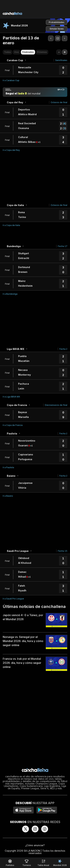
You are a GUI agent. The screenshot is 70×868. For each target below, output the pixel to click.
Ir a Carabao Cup (11, 80)
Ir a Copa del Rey (11, 150)
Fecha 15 (63, 551)
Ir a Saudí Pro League (13, 599)
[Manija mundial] (35, 92)
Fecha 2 (63, 349)
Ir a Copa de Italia (11, 225)
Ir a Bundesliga (10, 294)
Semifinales (61, 60)
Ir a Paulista (8, 467)
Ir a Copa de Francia (13, 425)
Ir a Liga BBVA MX (11, 397)
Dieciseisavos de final (56, 405)
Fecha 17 (63, 246)
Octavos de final (59, 102)
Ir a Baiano (8, 496)
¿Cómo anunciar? (35, 845)
